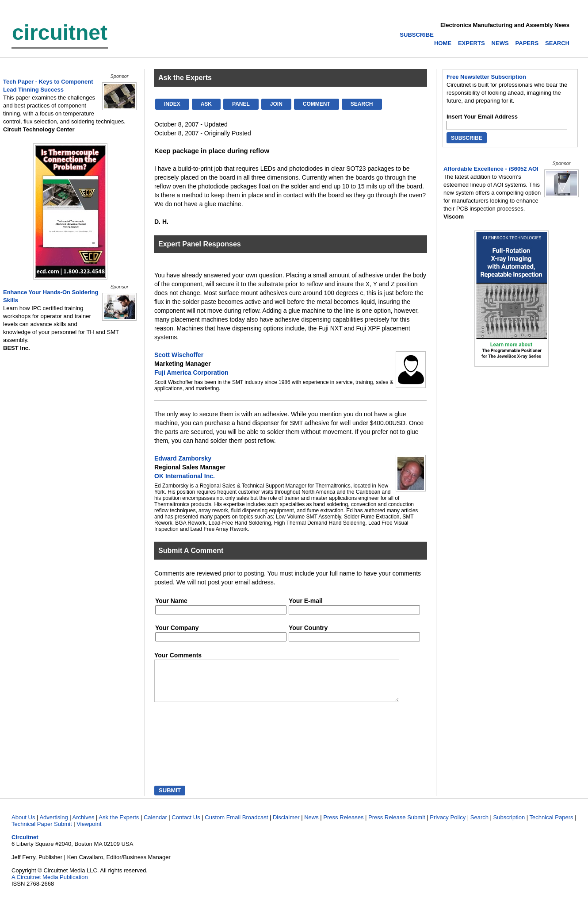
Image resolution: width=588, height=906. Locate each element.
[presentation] (195, 753)
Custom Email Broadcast (236, 825)
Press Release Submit (397, 825)
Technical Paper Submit (42, 832)
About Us (23, 825)
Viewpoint (89, 832)
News (311, 825)
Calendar (155, 825)
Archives (84, 825)
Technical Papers (552, 825)
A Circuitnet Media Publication (50, 885)
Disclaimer (286, 825)
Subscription (509, 825)
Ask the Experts (119, 825)
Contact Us (186, 825)
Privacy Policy (448, 825)
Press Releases (343, 825)
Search (479, 825)
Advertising (53, 825)
